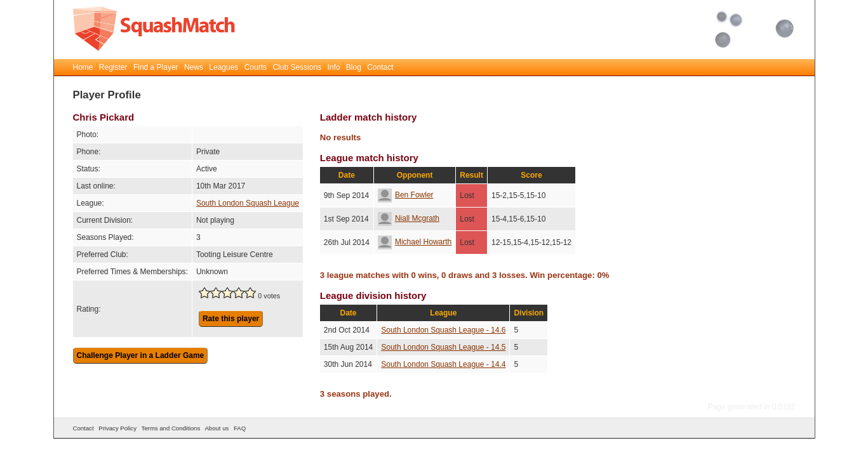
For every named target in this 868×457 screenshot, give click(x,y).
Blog (354, 67)
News (194, 67)
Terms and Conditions (170, 428)
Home (83, 67)
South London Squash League (248, 203)
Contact (380, 67)
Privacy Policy (117, 428)
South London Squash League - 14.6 (443, 330)
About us (217, 428)
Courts (256, 67)
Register (113, 67)
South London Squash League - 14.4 (443, 364)
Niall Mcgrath (409, 218)
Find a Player (156, 67)
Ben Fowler (406, 195)
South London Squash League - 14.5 (443, 347)
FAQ (240, 428)
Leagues (224, 67)
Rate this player (231, 319)
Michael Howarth (415, 242)
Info (333, 67)
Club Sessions (297, 67)
